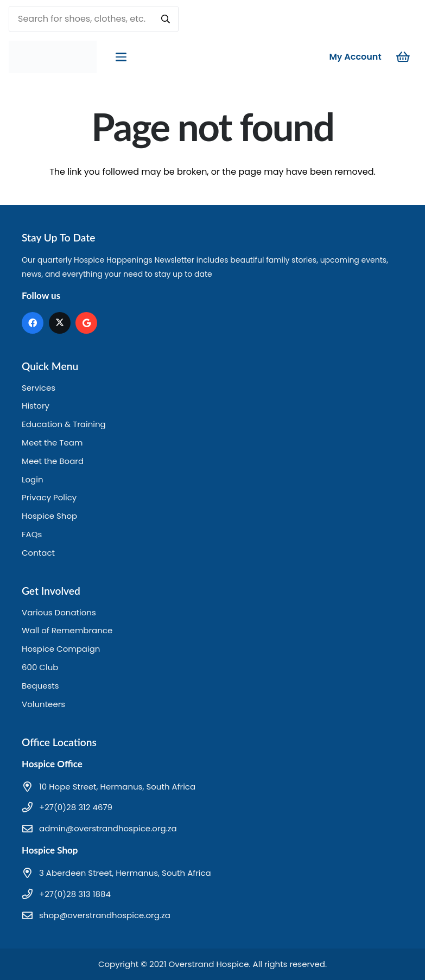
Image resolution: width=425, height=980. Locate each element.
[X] (60, 323)
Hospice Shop (49, 516)
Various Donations (59, 612)
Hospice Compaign (61, 649)
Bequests (40, 686)
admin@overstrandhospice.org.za (108, 828)
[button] (121, 57)
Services (39, 388)
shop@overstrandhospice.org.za (105, 915)
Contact (38, 553)
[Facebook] (33, 323)
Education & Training (64, 424)
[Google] (86, 323)
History (36, 406)
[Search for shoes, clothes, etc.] (94, 19)
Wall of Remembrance (67, 630)
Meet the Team (52, 443)
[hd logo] (53, 57)
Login (33, 479)
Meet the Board (53, 461)
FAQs (32, 534)
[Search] (166, 19)
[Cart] (403, 57)
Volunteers (43, 704)
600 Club (40, 667)
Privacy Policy (49, 497)
